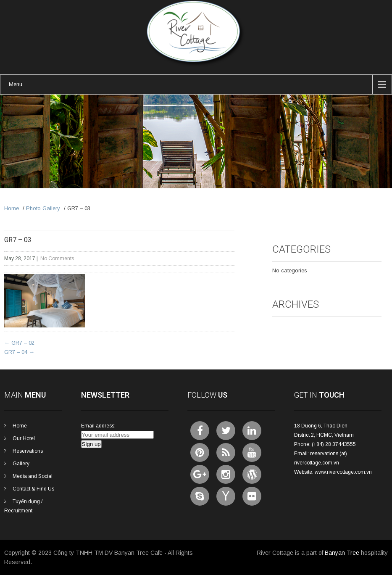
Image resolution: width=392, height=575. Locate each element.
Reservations (28, 451)
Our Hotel (24, 438)
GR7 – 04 (19, 352)
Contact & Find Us (33, 489)
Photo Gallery (43, 208)
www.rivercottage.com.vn (343, 472)
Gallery (21, 464)
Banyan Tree (342, 553)
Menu (16, 84)
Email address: (98, 426)
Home (12, 208)
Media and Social (33, 476)
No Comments (57, 258)
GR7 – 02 (19, 343)
